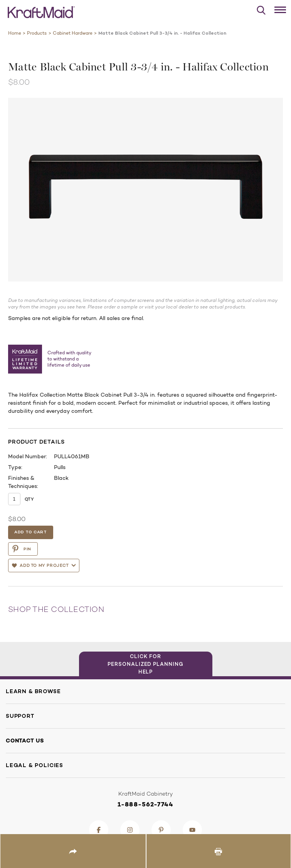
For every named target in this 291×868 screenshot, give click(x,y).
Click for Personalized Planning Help (145, 664)
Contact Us (25, 741)
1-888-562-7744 (145, 804)
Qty (29, 499)
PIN (21, 549)
